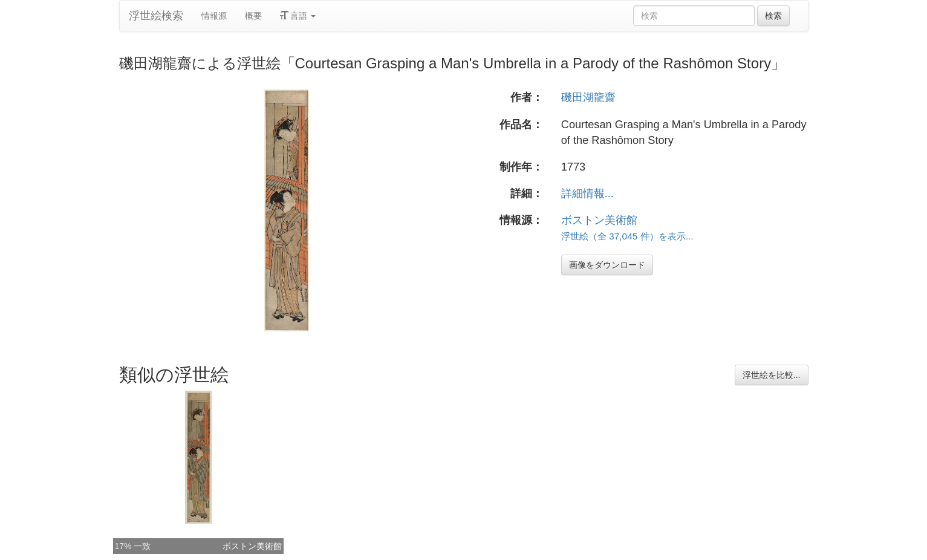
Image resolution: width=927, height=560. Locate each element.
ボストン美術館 (599, 220)
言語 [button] (298, 16)
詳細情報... (587, 194)
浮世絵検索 (156, 16)
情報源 (214, 16)
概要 (253, 16)
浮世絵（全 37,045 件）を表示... (627, 236)
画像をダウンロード (607, 265)
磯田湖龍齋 (588, 97)
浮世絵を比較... (772, 375)
